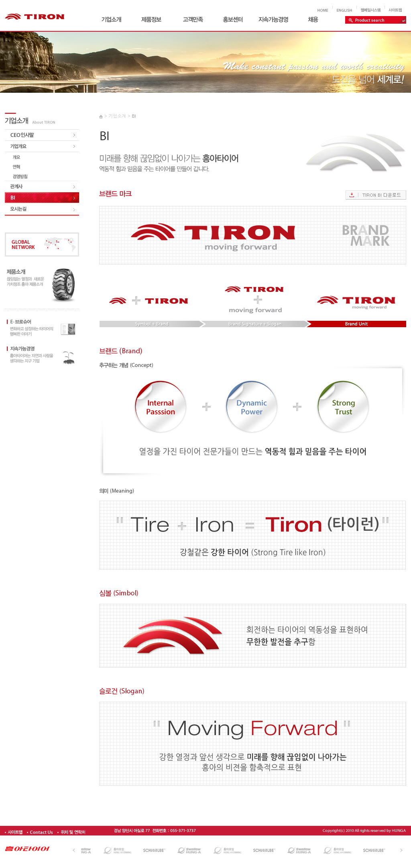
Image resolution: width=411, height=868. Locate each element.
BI (134, 116)
